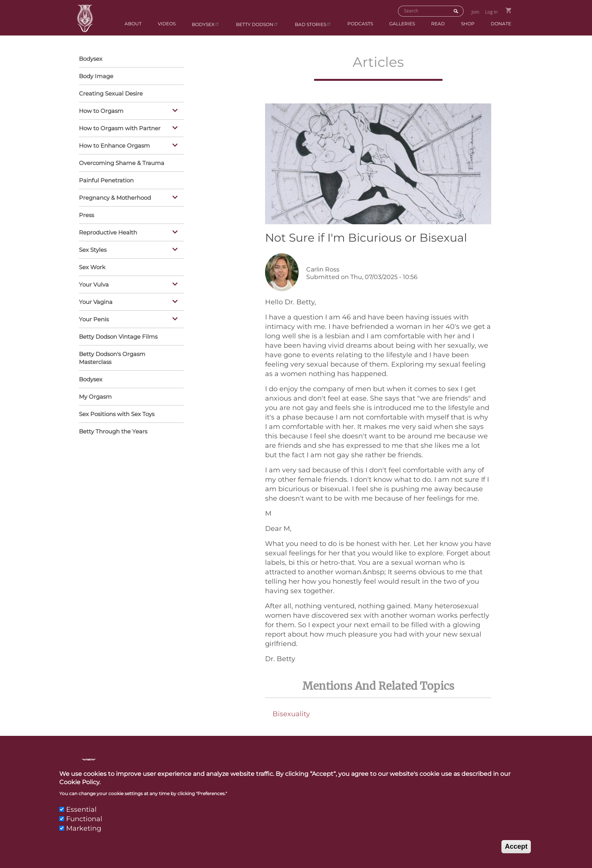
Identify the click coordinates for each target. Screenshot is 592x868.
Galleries (402, 24)
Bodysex (206, 24)
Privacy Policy (482, 768)
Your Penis (129, 320)
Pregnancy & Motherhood (129, 198)
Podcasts (360, 24)
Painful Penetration (106, 180)
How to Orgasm (129, 111)
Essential (81, 818)
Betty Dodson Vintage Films (118, 337)
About (133, 24)
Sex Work (92, 267)
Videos (167, 24)
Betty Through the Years (113, 431)
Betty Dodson (257, 24)
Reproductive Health (129, 233)
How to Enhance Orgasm (129, 146)
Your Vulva (129, 285)
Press (86, 215)
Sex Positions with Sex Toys (117, 414)
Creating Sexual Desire (111, 93)
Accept (516, 855)
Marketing (84, 837)
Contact (292, 768)
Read (438, 24)
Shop (468, 24)
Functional (84, 828)
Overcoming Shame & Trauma (122, 163)
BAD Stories (313, 24)
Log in (492, 12)
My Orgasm (95, 397)
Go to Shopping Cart (508, 10)
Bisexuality (291, 714)
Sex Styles (129, 250)
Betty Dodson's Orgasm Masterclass (112, 358)
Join (476, 12)
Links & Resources (401, 768)
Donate (501, 24)
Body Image (96, 76)
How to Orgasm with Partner (129, 129)
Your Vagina (129, 302)
